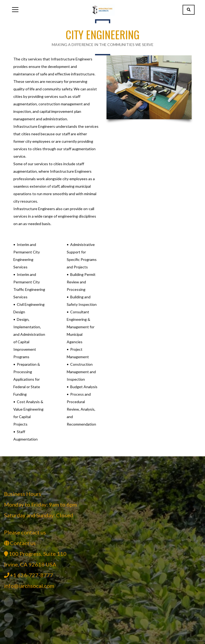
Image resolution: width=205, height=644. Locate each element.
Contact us (23, 543)
